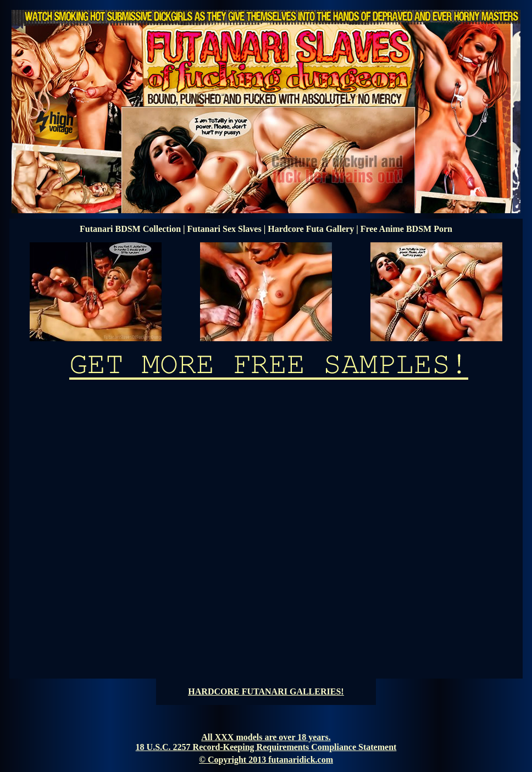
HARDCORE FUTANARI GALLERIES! (266, 692)
